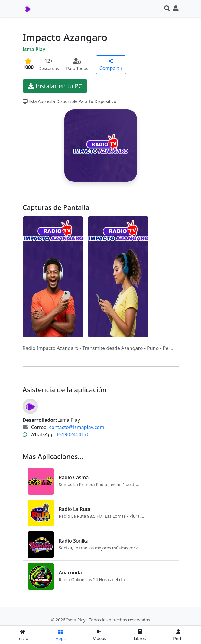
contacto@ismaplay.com (77, 427)
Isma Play (34, 49)
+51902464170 (73, 434)
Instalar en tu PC (55, 86)
